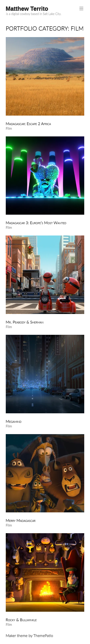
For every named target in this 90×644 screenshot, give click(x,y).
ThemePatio (43, 635)
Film (9, 128)
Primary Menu (81, 8)
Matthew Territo (27, 8)
